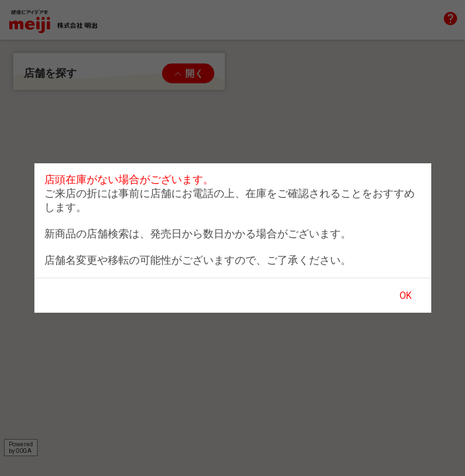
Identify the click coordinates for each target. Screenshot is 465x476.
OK (405, 296)
